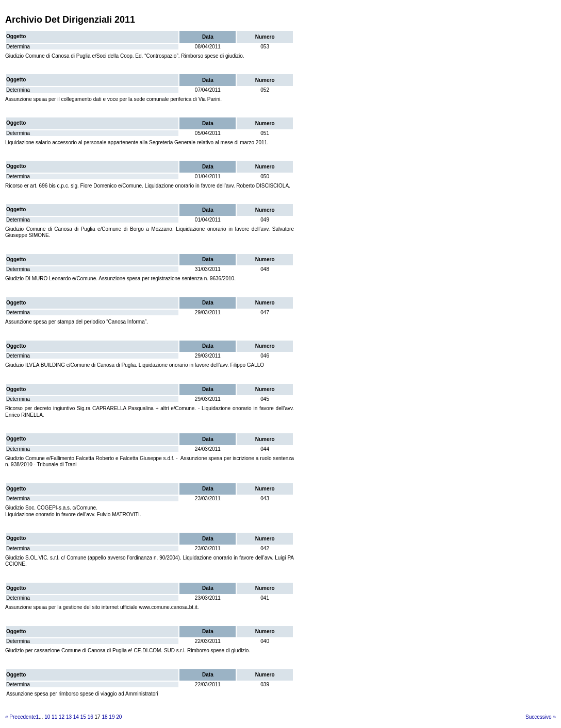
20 (119, 717)
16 (90, 717)
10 (47, 717)
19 (112, 717)
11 (54, 717)
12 (62, 717)
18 (104, 717)
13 (69, 717)
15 (83, 717)
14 (76, 717)
